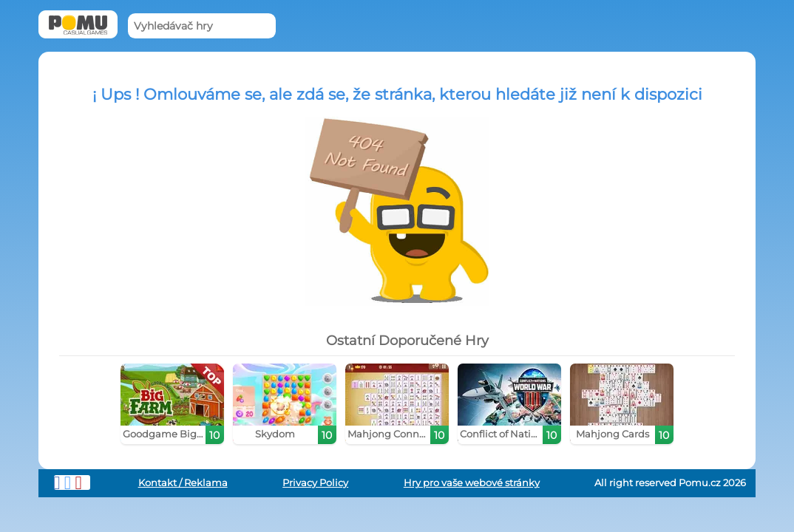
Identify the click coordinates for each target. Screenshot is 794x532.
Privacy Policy (315, 483)
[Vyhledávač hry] (202, 26)
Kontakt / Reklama (183, 483)
